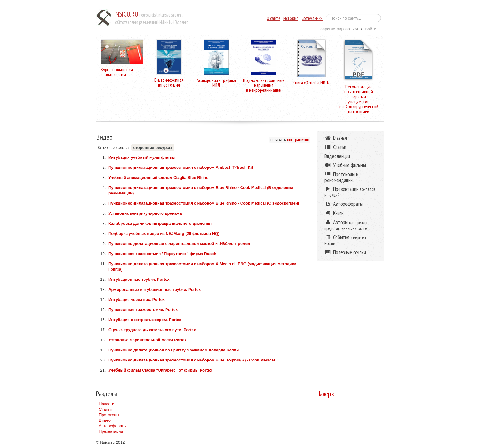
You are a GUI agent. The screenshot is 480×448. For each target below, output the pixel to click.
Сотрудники (312, 18)
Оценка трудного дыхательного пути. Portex (152, 330)
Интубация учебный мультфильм (142, 157)
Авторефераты (113, 426)
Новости (107, 404)
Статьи (105, 409)
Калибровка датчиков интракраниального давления (160, 223)
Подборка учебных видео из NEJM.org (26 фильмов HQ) (164, 233)
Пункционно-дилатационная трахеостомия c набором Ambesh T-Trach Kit (181, 167)
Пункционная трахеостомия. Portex (143, 310)
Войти (371, 29)
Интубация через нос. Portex (137, 300)
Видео (105, 420)
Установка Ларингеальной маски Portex (148, 340)
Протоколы (109, 415)
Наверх (325, 394)
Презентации (111, 431)
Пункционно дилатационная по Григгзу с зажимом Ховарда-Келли (174, 350)
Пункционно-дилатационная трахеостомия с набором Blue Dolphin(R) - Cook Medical (192, 360)
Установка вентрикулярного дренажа (145, 213)
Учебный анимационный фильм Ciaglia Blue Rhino (158, 178)
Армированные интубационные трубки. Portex (155, 289)
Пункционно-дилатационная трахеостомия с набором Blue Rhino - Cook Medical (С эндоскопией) (204, 203)
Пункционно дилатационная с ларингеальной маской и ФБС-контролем (179, 244)
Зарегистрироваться (339, 29)
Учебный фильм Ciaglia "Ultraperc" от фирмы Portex (160, 370)
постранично (298, 140)
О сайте (274, 18)
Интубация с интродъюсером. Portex (145, 320)
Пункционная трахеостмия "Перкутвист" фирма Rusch (162, 254)
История (291, 18)
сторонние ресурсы (153, 148)
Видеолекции (337, 156)
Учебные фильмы (345, 165)
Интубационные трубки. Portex (139, 279)
